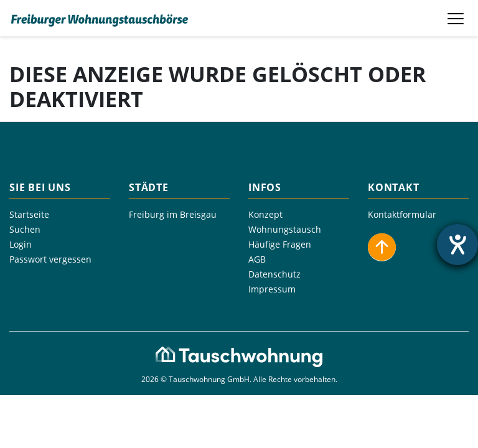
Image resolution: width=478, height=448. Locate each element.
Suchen (25, 229)
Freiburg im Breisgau (173, 214)
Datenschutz (274, 274)
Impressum (272, 289)
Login (21, 244)
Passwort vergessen (50, 259)
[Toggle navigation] (457, 18)
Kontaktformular (402, 214)
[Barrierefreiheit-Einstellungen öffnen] (457, 245)
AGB (257, 259)
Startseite (29, 214)
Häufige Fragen (280, 244)
